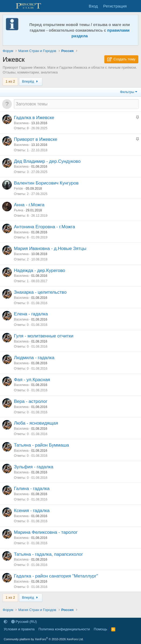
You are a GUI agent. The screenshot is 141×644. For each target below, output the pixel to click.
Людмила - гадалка (34, 358)
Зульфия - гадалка (34, 467)
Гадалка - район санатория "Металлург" (56, 576)
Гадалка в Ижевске (34, 118)
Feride (18, 189)
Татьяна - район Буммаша (42, 445)
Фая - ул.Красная (32, 380)
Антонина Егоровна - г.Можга (44, 227)
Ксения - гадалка (32, 511)
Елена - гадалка (31, 314)
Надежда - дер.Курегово (40, 271)
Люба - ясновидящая (36, 423)
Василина (21, 123)
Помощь (101, 629)
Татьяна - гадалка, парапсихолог (49, 554)
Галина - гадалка (32, 489)
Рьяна (18, 210)
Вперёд (31, 81)
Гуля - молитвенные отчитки (44, 336)
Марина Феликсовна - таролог (46, 532)
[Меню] (7, 6)
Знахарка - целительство (40, 292)
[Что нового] (135, 6)
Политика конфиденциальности (64, 629)
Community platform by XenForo (44, 639)
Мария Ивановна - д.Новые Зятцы (50, 249)
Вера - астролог (31, 401)
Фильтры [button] (127, 92)
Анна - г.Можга (29, 205)
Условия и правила (19, 629)
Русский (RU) (24, 622)
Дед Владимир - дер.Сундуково (47, 161)
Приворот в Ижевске (36, 139)
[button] (5, 622)
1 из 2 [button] (10, 81)
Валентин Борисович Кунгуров (46, 183)
